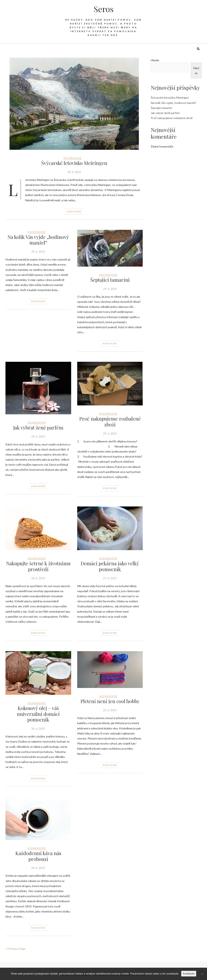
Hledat (155, 60)
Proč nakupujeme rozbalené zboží (110, 421)
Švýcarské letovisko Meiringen (74, 163)
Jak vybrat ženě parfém (38, 427)
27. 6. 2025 (110, 578)
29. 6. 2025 (110, 289)
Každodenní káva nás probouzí (38, 856)
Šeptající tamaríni (110, 280)
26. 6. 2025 (38, 729)
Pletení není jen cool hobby (110, 701)
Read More (74, 212)
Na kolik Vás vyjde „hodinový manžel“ (38, 240)
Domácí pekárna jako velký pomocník (110, 566)
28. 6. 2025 (38, 578)
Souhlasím (189, 974)
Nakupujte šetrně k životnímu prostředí (38, 566)
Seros (104, 9)
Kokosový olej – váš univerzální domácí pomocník (38, 714)
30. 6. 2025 (74, 172)
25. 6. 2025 (110, 710)
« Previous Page (15, 949)
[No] (202, 974)
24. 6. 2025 (38, 868)
